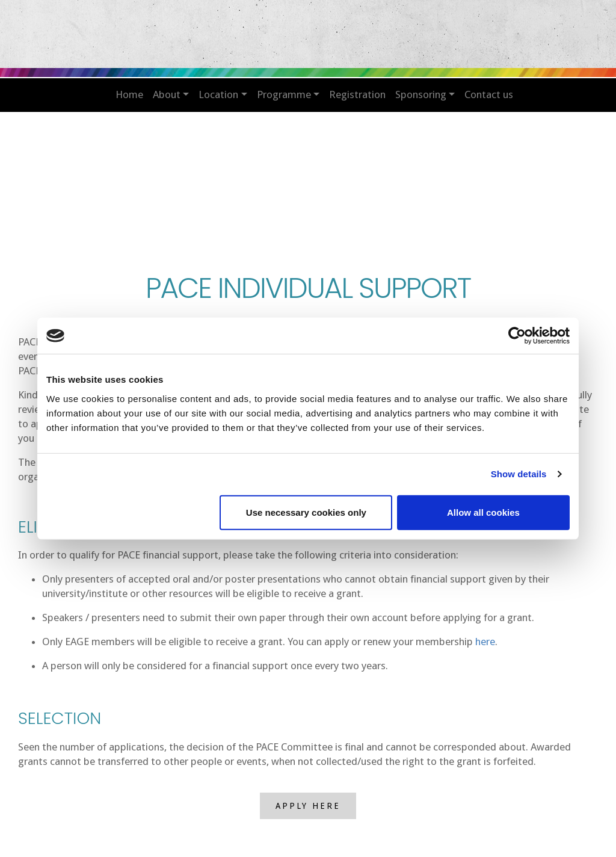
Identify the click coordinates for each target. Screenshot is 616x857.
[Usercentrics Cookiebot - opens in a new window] (517, 336)
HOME (129, 94)
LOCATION (218, 94)
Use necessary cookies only (306, 512)
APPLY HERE (308, 806)
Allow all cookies (483, 512)
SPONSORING (421, 94)
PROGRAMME (284, 94)
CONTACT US (489, 94)
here (485, 642)
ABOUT (167, 94)
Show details (519, 474)
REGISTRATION (357, 94)
